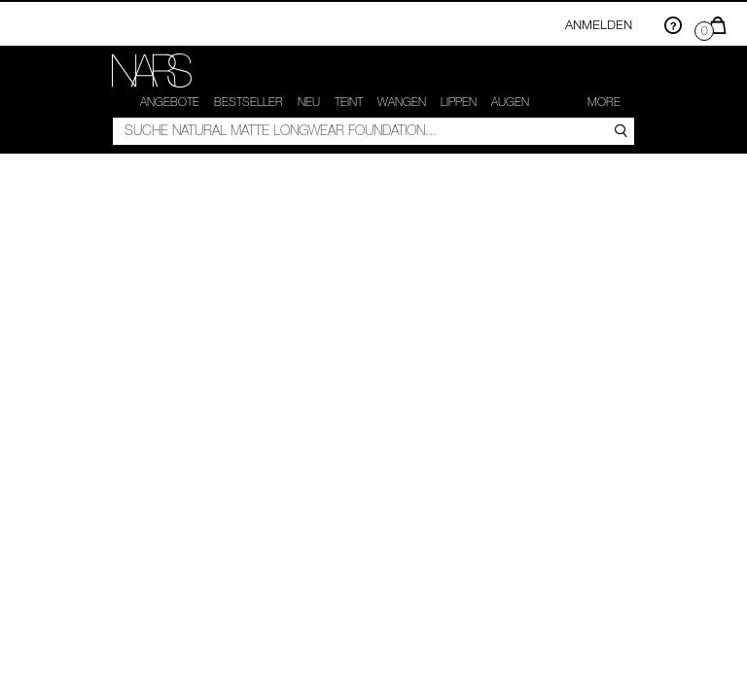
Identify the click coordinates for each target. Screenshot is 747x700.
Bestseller (249, 102)
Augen (510, 102)
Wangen (402, 102)
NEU (309, 102)
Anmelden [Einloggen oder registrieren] (599, 24)
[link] (152, 70)
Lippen (459, 102)
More (604, 102)
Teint (349, 102)
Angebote (170, 102)
